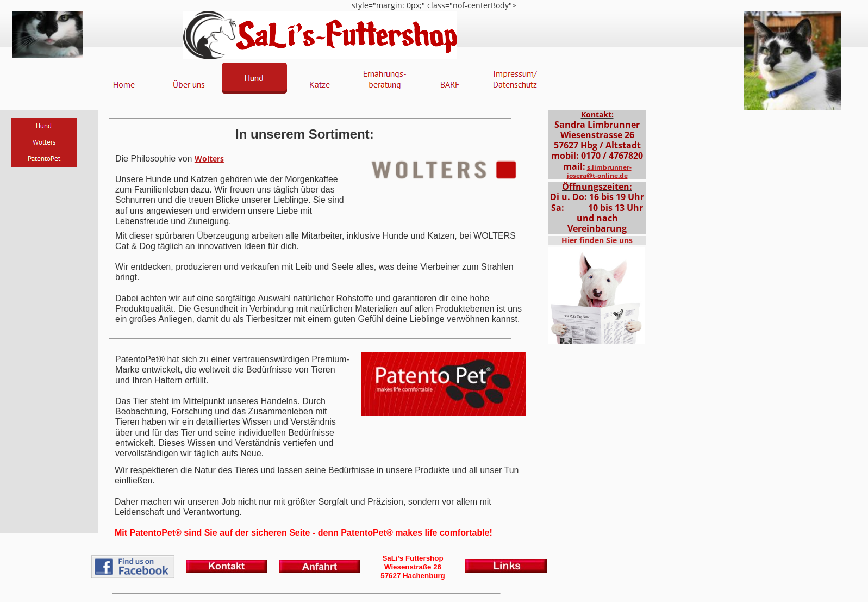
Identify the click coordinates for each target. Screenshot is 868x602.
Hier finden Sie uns (597, 240)
